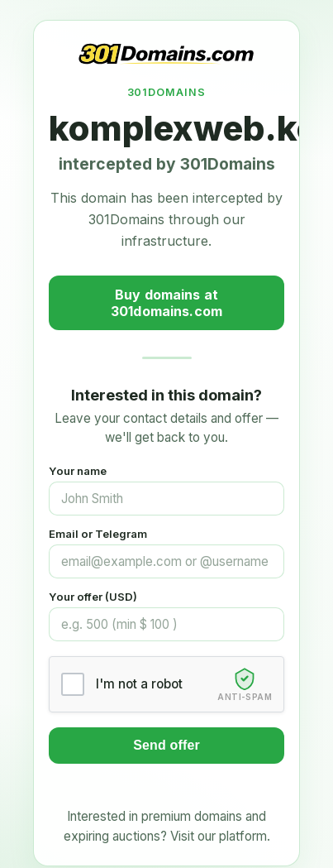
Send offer (166, 745)
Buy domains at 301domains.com (166, 303)
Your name (78, 471)
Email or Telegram (98, 534)
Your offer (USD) (93, 597)
